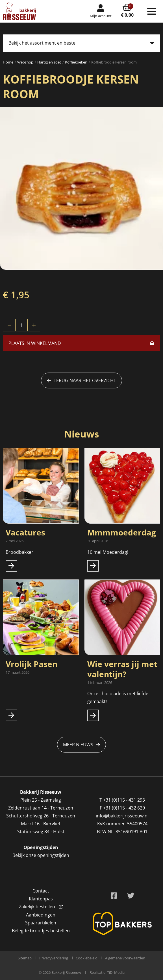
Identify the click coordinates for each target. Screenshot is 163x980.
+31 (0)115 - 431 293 (124, 800)
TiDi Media (116, 972)
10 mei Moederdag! (108, 552)
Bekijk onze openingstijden (41, 855)
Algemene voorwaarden (125, 958)
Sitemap (25, 958)
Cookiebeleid (87, 958)
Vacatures (25, 532)
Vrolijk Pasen (31, 664)
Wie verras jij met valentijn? (122, 669)
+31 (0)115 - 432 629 (124, 808)
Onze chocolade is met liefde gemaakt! (118, 697)
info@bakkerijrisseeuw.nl (122, 816)
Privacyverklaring (54, 958)
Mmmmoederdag (122, 532)
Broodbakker (20, 552)
